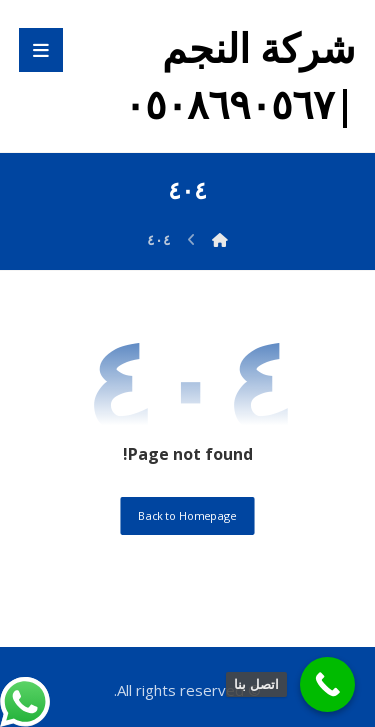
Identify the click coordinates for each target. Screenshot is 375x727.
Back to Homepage (187, 515)
